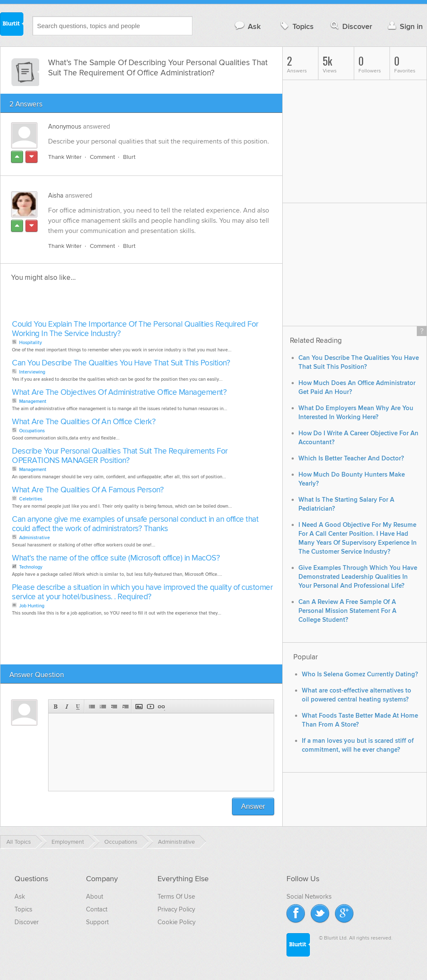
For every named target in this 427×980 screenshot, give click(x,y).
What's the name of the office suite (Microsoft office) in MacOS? (116, 558)
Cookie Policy (176, 922)
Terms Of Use (176, 897)
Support (97, 922)
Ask (247, 26)
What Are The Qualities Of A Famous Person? (88, 490)
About (95, 897)
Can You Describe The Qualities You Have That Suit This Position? (121, 363)
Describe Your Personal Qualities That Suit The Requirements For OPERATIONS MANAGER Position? (120, 456)
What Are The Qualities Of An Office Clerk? (84, 422)
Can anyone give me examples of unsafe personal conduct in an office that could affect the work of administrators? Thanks (135, 524)
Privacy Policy (176, 909)
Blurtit (12, 25)
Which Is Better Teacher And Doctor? (351, 458)
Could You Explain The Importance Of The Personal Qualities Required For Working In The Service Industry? (135, 329)
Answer (253, 806)
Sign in (404, 26)
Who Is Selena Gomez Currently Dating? (360, 674)
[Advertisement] (108, 303)
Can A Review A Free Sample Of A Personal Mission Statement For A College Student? (347, 611)
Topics (296, 26)
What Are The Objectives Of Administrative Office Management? (119, 392)
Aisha (56, 195)
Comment (102, 157)
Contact (97, 909)
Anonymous (65, 126)
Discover (351, 26)
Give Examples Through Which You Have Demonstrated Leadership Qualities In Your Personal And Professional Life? (358, 577)
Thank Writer (65, 157)
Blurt (129, 157)
